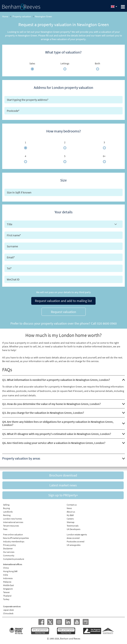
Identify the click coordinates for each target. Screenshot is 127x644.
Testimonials (73, 526)
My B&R (70, 515)
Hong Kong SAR (10, 571)
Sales (32, 63)
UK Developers (74, 529)
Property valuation (22, 16)
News (69, 508)
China (6, 568)
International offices (13, 564)
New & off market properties (16, 538)
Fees (5, 529)
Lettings (65, 63)
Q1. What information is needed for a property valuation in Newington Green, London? (56, 380)
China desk (8, 613)
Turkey (6, 599)
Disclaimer (8, 548)
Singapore (8, 589)
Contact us (72, 505)
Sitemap (71, 522)
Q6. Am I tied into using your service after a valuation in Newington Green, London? (54, 443)
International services (13, 522)
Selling (6, 505)
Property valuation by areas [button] (21, 458)
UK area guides (74, 545)
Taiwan (6, 592)
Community (9, 555)
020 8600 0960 (107, 323)
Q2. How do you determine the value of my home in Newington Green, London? (51, 404)
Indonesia (8, 578)
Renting (7, 515)
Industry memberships (14, 541)
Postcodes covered (76, 541)
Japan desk (8, 610)
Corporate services (12, 606)
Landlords (8, 512)
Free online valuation (13, 534)
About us (71, 512)
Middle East (8, 585)
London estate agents (77, 534)
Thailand (7, 596)
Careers (70, 519)
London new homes (12, 519)
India (6, 575)
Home (5, 16)
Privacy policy (10, 545)
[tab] (63, 380)
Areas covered (73, 538)
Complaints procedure (14, 559)
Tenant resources (11, 526)
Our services (9, 552)
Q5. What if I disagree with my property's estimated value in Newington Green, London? (57, 434)
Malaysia (7, 582)
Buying (6, 508)
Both (98, 63)
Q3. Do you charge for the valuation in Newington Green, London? (43, 413)
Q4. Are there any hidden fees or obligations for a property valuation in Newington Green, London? (58, 423)
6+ (104, 156)
